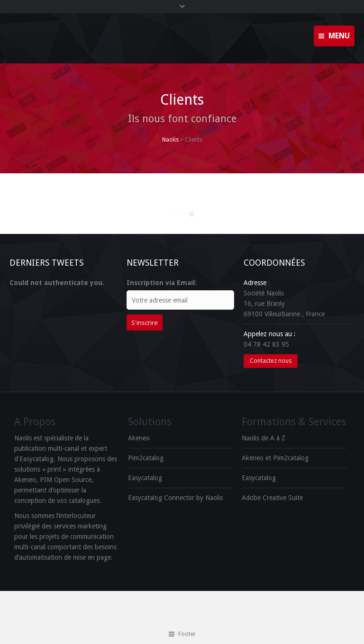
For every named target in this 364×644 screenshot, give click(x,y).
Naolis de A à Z (264, 438)
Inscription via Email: (162, 283)
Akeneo (139, 438)
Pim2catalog (146, 458)
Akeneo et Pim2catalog (275, 458)
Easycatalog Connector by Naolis (175, 498)
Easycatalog (145, 478)
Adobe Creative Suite (272, 498)
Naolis (170, 140)
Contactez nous (271, 361)
